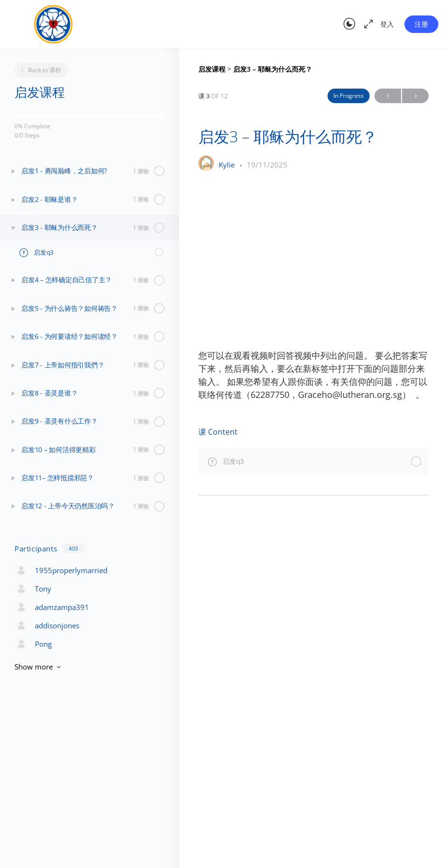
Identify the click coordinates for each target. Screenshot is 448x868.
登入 (387, 24)
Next (415, 96)
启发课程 (213, 69)
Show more (38, 667)
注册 (421, 24)
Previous (388, 96)
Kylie (228, 165)
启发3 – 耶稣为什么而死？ (273, 69)
